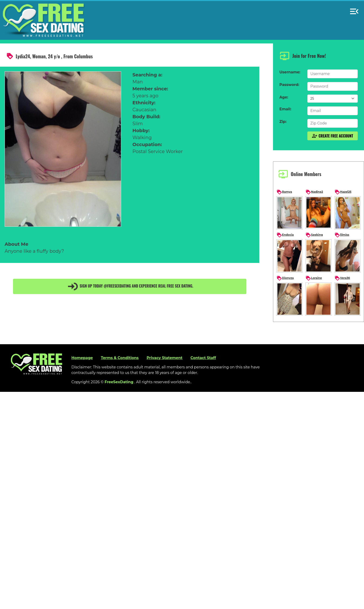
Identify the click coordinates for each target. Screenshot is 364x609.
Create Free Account (332, 136)
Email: (285, 109)
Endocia (285, 235)
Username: (290, 72)
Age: (284, 97)
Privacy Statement (165, 358)
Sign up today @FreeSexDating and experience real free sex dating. (130, 286)
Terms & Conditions (120, 358)
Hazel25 (343, 192)
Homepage (82, 358)
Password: (289, 85)
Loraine (314, 278)
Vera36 (342, 278)
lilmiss (342, 235)
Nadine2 (314, 192)
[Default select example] (333, 99)
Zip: (283, 122)
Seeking (314, 235)
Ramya (284, 192)
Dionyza (285, 278)
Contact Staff (203, 358)
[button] (354, 9)
